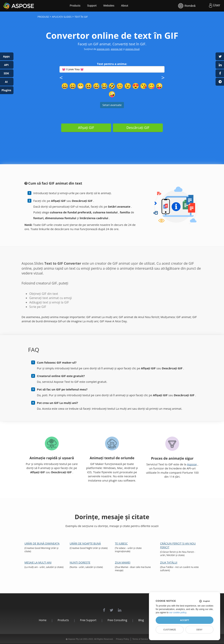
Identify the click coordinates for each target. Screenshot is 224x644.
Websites (109, 6)
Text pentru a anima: (112, 67)
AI (6, 82)
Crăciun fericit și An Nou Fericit (178, 545)
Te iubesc (121, 543)
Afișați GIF (86, 128)
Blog (141, 620)
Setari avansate (112, 105)
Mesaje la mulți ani (38, 562)
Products (75, 6)
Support (92, 6)
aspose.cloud (132, 49)
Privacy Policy (123, 639)
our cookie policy (178, 613)
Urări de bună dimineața (42, 543)
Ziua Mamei (123, 562)
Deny (199, 630)
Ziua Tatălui (169, 562)
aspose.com (103, 49)
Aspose (8, 6)
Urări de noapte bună (85, 543)
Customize (170, 630)
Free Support (88, 620)
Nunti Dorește (80, 562)
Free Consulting (117, 620)
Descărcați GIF (138, 128)
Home (43, 620)
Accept (185, 620)
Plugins (6, 90)
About (125, 6)
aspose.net (117, 49)
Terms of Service (140, 639)
